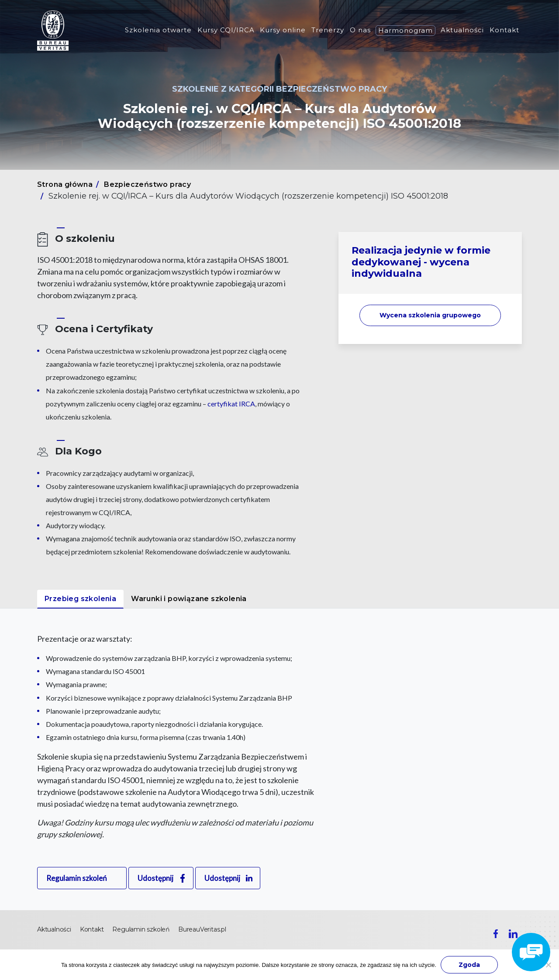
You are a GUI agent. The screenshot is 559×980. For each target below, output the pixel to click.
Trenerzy (328, 30)
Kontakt (504, 30)
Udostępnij (155, 878)
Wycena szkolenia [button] (430, 315)
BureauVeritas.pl (202, 929)
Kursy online (283, 30)
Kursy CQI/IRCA (226, 30)
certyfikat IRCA (231, 404)
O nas (360, 30)
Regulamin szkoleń (76, 878)
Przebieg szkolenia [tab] (80, 599)
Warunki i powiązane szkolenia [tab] (189, 599)
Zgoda (469, 965)
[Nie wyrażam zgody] (548, 965)
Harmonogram (405, 30)
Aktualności (462, 30)
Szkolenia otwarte (158, 30)
